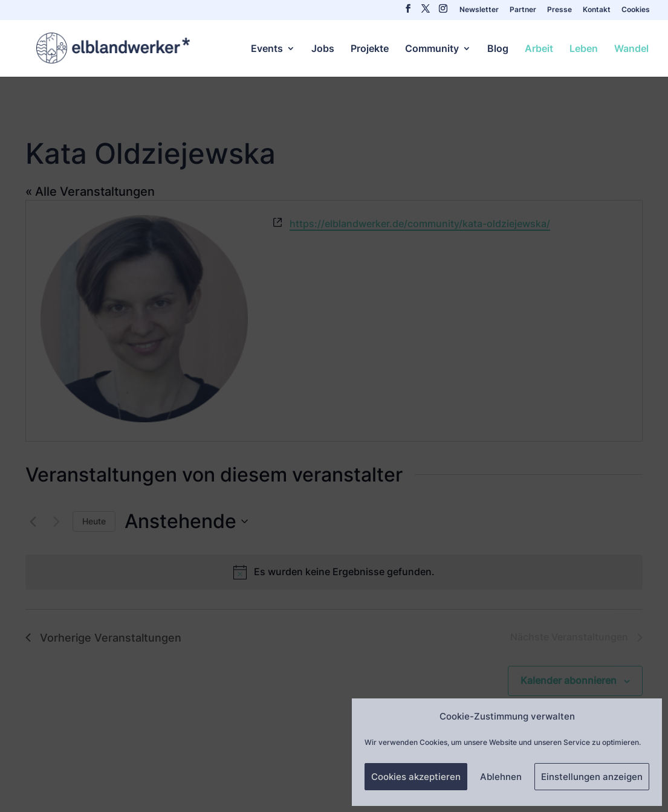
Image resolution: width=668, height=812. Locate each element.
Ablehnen (501, 777)
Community (432, 49)
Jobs (323, 49)
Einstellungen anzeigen (592, 777)
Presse (559, 10)
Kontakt (597, 10)
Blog (498, 49)
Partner (523, 10)
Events (267, 49)
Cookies (636, 10)
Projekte (370, 49)
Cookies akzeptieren (416, 777)
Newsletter (479, 10)
